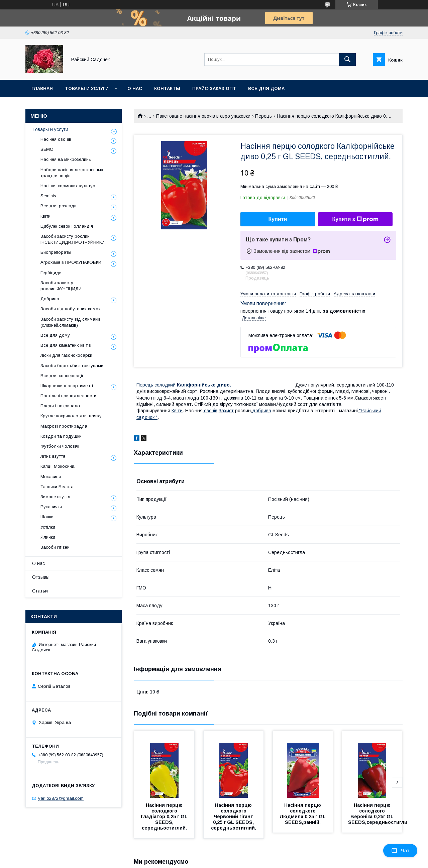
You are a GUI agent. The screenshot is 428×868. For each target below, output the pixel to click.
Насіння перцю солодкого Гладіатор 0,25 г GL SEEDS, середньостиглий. (165, 817)
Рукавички (51, 507)
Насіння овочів (56, 139)
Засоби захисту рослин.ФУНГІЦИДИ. (62, 286)
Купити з (355, 219)
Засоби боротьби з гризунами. (72, 366)
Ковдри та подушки (61, 436)
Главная (42, 88)
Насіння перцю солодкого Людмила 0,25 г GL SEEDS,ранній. (303, 814)
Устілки (48, 527)
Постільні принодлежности (68, 396)
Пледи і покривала (60, 406)
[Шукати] (347, 60)
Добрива (50, 299)
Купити (278, 219)
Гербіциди (51, 273)
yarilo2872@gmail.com (61, 798)
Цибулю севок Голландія (67, 226)
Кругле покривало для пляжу (71, 416)
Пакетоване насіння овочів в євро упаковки (203, 116)
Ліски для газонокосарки (66, 355)
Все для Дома (266, 88)
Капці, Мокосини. (58, 466)
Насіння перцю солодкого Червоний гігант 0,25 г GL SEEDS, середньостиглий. (234, 817)
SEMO (47, 149)
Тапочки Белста (57, 487)
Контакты (167, 88)
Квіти (45, 216)
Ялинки (48, 537)
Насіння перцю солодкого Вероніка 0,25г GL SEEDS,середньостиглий (379, 814)
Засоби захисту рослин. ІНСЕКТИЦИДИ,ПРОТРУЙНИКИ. (73, 239)
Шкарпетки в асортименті (67, 386)
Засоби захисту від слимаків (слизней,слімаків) (71, 322)
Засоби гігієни (55, 547)
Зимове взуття (55, 497)
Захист (226, 411)
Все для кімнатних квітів (66, 345)
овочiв (210, 411)
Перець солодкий (186, 385)
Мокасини (51, 477)
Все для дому (55, 335)
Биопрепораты (56, 252)
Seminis (48, 196)
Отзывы (41, 577)
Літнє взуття (53, 456)
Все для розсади (59, 206)
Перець (263, 116)
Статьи (40, 591)
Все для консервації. (62, 376)
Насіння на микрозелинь (66, 159)
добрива (262, 411)
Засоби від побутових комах (71, 309)
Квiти (177, 411)
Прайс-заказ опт (214, 88)
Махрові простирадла (64, 426)
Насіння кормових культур (68, 186)
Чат (400, 851)
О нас (135, 88)
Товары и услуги (87, 88)
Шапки (47, 517)
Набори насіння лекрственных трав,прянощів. (72, 173)
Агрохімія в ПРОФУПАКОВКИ (71, 262)
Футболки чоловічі (60, 446)
